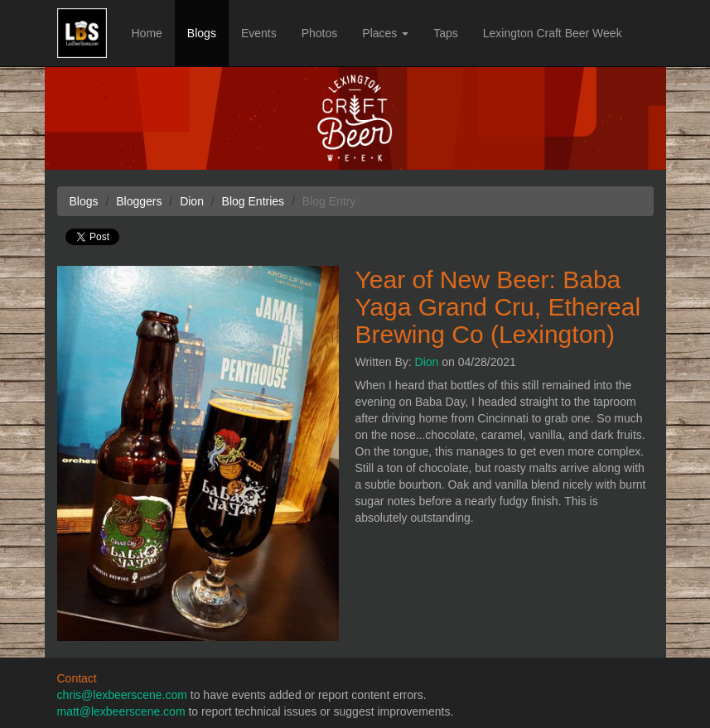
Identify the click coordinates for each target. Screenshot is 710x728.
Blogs (202, 33)
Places (385, 33)
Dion (427, 362)
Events (259, 33)
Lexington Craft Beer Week (553, 33)
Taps (446, 33)
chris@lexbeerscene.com (122, 695)
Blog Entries (253, 201)
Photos (320, 33)
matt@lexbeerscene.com (121, 711)
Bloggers (139, 201)
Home (147, 33)
